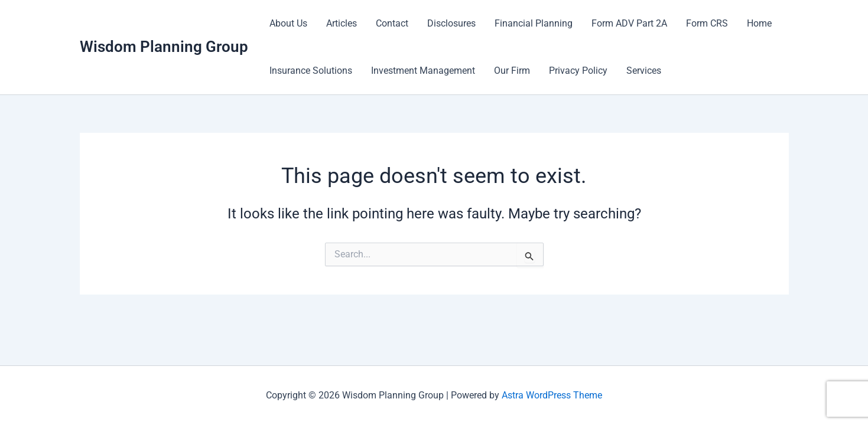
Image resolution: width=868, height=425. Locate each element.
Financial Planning (534, 23)
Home (759, 23)
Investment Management (423, 71)
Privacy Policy (578, 71)
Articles (342, 23)
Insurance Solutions (311, 71)
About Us (288, 23)
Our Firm (512, 71)
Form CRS (707, 23)
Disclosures (451, 23)
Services (644, 71)
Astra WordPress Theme (552, 395)
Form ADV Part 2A (629, 23)
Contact (392, 23)
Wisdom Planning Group (164, 47)
